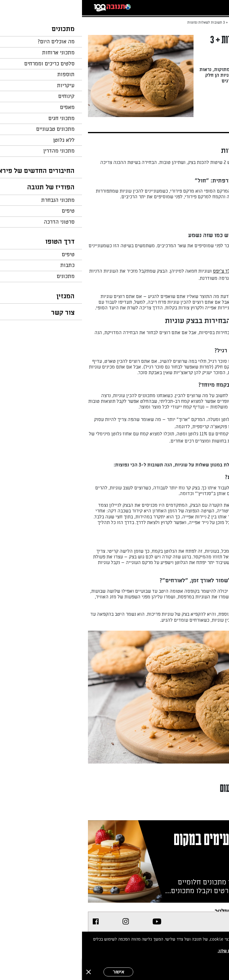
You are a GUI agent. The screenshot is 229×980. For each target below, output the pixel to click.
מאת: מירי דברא (194, 94)
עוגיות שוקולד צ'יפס (151, 271)
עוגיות (184, 162)
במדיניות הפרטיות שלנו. (157, 951)
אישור (37, 972)
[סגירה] (7, 972)
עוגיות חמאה (177, 373)
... (198, 22)
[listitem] (75, 921)
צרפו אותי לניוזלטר (154, 911)
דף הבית (213, 22)
